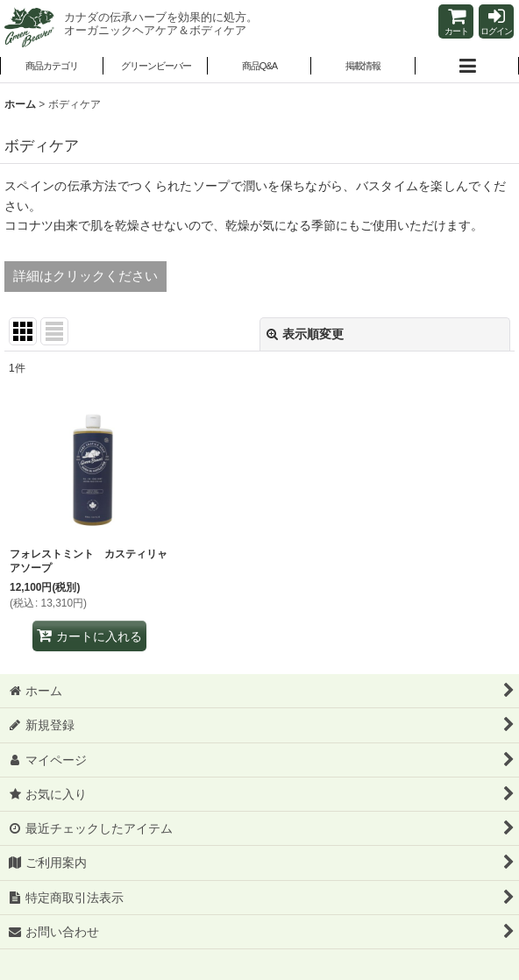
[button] (155, 67)
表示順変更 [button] (305, 334)
